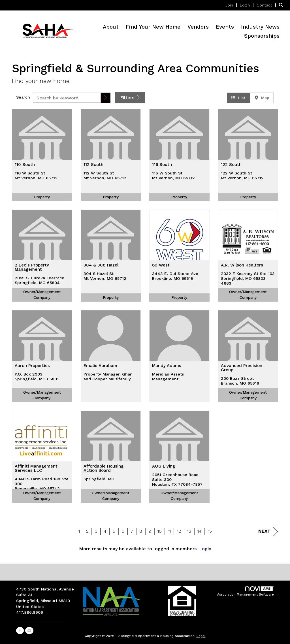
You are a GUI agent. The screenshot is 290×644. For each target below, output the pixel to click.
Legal (201, 636)
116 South (162, 165)
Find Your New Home (153, 27)
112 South (93, 165)
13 (189, 531)
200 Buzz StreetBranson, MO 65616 (240, 381)
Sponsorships (262, 36)
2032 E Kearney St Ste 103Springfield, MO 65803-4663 (248, 279)
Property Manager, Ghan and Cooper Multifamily (108, 377)
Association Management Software (246, 591)
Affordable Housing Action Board (104, 469)
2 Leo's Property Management (32, 267)
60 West (161, 265)
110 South (25, 165)
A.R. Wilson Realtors (242, 265)
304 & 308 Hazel (101, 265)
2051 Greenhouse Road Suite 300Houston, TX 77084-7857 (177, 480)
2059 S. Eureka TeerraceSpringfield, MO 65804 (40, 280)
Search (23, 97)
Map (262, 98)
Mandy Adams (167, 366)
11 (169, 531)
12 (179, 531)
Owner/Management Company (42, 294)
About (111, 27)
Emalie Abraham (100, 366)
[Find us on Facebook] (20, 631)
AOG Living (164, 466)
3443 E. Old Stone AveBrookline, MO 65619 (175, 276)
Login (205, 549)
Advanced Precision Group (242, 368)
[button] (106, 98)
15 (210, 531)
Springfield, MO (99, 479)
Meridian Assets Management (168, 377)
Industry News (260, 27)
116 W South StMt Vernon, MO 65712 (173, 175)
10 (160, 531)
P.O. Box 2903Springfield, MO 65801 (37, 377)
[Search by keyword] (67, 98)
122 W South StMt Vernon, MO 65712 (242, 175)
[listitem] (232, 5)
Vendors (198, 27)
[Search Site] (282, 5)
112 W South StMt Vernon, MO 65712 (105, 175)
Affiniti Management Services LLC (36, 469)
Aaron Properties (32, 366)
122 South (231, 165)
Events (225, 27)
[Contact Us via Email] (29, 631)
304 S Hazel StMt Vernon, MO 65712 (105, 276)
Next (268, 531)
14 (200, 531)
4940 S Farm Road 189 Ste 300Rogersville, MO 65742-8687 (42, 486)
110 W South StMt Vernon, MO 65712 (36, 175)
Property (42, 197)
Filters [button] (130, 98)
